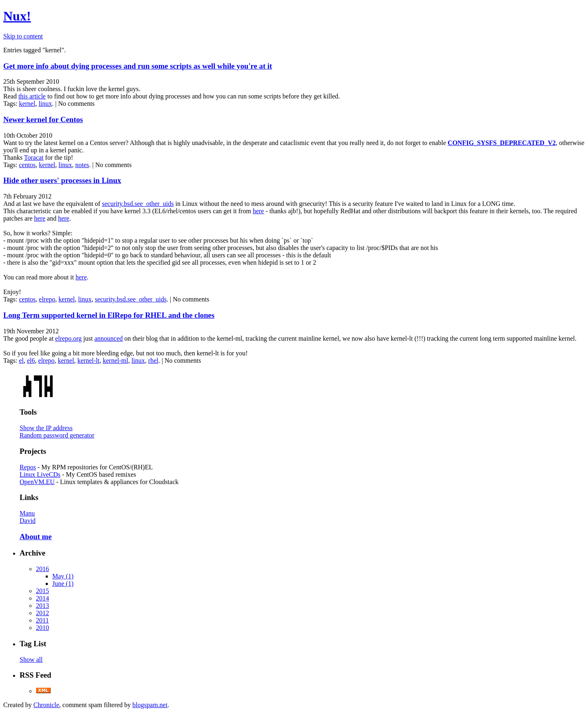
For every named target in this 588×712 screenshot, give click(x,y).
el (21, 360)
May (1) (63, 576)
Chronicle (46, 705)
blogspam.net (150, 705)
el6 (31, 360)
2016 (42, 569)
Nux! (17, 16)
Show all (31, 660)
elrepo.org (68, 338)
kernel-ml (116, 360)
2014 (42, 598)
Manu (27, 513)
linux (45, 104)
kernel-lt (89, 360)
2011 (42, 620)
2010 (42, 628)
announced (108, 338)
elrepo (47, 299)
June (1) (63, 584)
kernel (27, 104)
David (28, 521)
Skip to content (23, 36)
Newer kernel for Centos (43, 119)
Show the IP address (46, 428)
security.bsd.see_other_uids (138, 204)
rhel (153, 360)
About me (36, 537)
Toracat (34, 157)
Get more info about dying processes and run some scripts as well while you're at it (138, 66)
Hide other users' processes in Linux (62, 180)
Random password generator (57, 435)
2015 (42, 591)
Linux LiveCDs (40, 474)
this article (32, 96)
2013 (42, 606)
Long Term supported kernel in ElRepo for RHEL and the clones (109, 315)
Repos (28, 467)
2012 (42, 613)
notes (82, 165)
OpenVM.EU (37, 482)
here (258, 211)
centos (27, 165)
